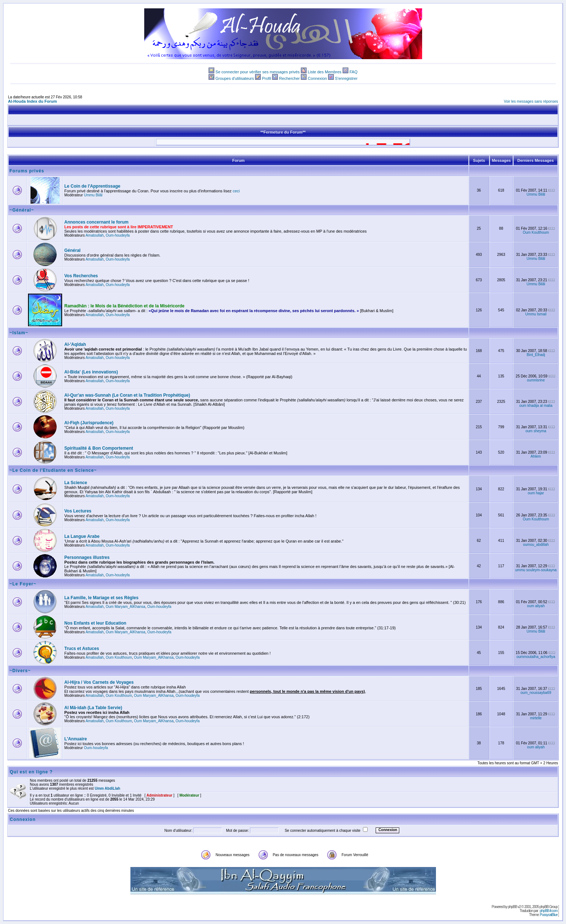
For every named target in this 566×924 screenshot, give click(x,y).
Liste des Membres (325, 72)
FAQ (353, 72)
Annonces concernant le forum (96, 222)
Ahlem (536, 456)
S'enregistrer (346, 78)
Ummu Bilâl (93, 195)
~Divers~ (20, 671)
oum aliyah (536, 606)
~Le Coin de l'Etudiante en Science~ (53, 470)
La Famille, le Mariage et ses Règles (101, 598)
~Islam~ (19, 333)
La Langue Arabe (82, 536)
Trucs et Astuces (82, 649)
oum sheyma (536, 431)
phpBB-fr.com (549, 911)
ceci (236, 191)
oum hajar (536, 493)
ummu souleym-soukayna (536, 570)
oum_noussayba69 (536, 693)
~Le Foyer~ (23, 584)
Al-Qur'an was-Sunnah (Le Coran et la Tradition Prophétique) (127, 395)
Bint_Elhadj (536, 355)
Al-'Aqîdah (75, 344)
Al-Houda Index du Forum (32, 101)
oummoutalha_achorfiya (536, 657)
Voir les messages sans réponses (531, 101)
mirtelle (536, 718)
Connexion (317, 78)
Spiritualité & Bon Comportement (99, 448)
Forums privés (27, 171)
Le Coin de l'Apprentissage (92, 186)
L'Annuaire (76, 739)
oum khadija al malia (536, 406)
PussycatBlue (549, 915)
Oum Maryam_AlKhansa (126, 607)
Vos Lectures (78, 511)
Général (72, 250)
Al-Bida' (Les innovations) (91, 372)
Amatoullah (94, 235)
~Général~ (22, 210)
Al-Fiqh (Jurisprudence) (89, 423)
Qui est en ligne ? (31, 772)
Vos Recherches (81, 276)
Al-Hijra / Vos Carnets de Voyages (99, 682)
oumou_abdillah (536, 545)
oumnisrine (536, 380)
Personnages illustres (87, 557)
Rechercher (289, 78)
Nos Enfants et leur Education (95, 623)
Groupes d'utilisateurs (235, 78)
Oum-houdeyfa (118, 235)
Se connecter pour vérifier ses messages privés (258, 72)
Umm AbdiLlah (108, 788)
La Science (76, 483)
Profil (266, 78)
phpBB (512, 907)
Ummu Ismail (536, 314)
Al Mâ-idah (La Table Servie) (93, 708)
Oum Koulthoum (536, 232)
